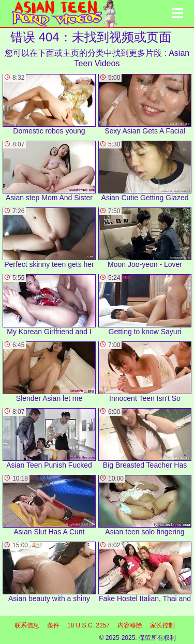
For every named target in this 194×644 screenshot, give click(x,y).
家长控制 (162, 625)
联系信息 (27, 625)
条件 (53, 625)
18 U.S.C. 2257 (88, 625)
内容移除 (130, 625)
